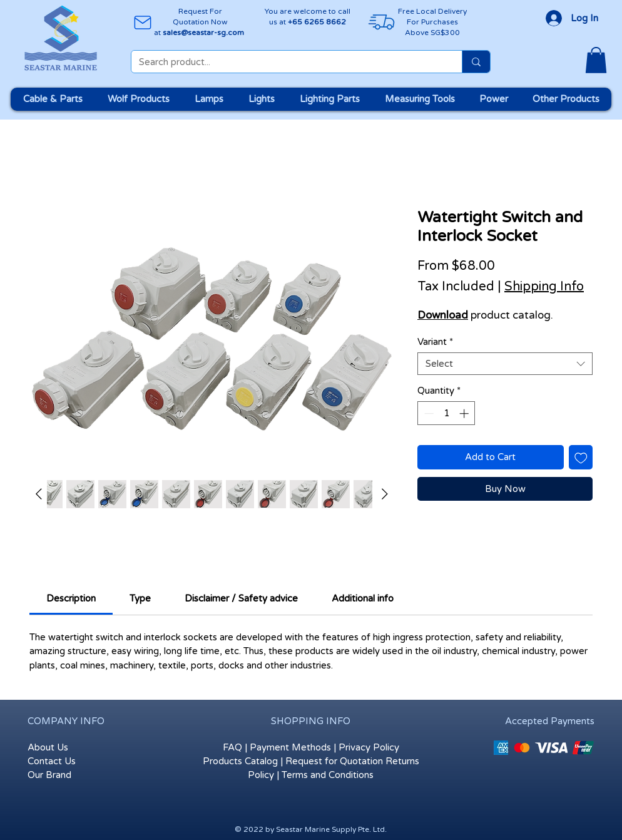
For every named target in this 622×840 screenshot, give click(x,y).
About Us (48, 747)
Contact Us (52, 761)
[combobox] (505, 364)
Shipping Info (544, 287)
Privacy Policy (369, 747)
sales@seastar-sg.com (203, 33)
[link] (71, 598)
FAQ (232, 747)
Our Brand (49, 775)
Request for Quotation (334, 761)
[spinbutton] (446, 413)
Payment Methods (290, 747)
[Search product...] (287, 62)
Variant (435, 342)
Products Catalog (240, 761)
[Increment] (465, 413)
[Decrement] (428, 413)
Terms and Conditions (328, 775)
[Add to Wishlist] (581, 457)
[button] (596, 60)
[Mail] (142, 22)
